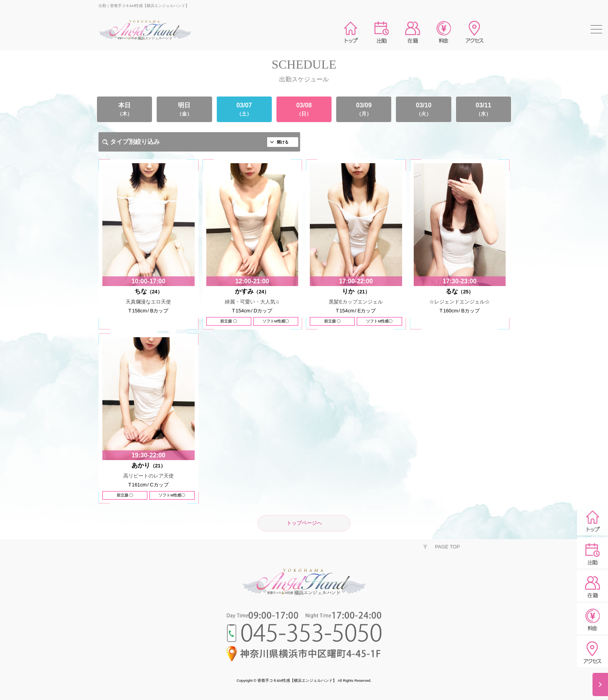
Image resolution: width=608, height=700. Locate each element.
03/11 (484, 109)
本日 (124, 109)
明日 (184, 109)
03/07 (244, 109)
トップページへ (304, 523)
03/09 (364, 109)
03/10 (423, 109)
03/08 (304, 109)
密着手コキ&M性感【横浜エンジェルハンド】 (297, 680)
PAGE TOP (447, 547)
